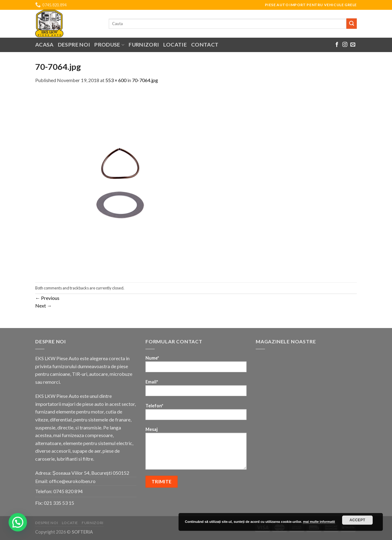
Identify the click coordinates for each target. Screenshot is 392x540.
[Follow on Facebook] (337, 45)
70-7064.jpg (145, 80)
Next (43, 306)
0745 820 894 (68, 491)
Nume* (196, 366)
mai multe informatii (319, 522)
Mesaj (196, 450)
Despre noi (74, 45)
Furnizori (144, 45)
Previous (47, 298)
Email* (196, 390)
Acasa (44, 45)
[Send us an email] (353, 45)
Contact (205, 45)
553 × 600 (116, 80)
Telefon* (196, 414)
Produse (109, 45)
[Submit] (352, 24)
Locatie (175, 45)
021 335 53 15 (59, 503)
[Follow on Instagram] (345, 45)
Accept (357, 520)
